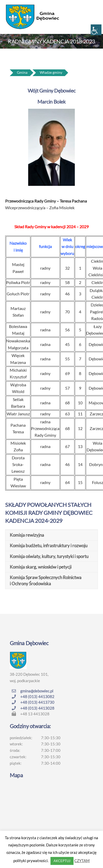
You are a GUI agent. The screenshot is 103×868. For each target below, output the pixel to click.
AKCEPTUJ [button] (62, 861)
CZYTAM (82, 861)
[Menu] (93, 7)
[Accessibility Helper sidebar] (96, 30)
